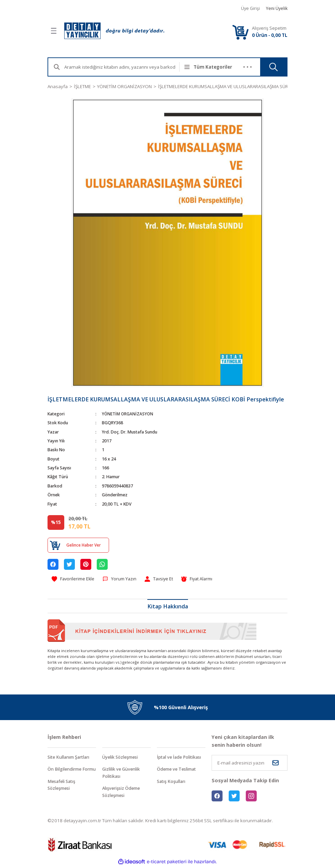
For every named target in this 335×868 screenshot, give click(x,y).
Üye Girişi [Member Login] (250, 8)
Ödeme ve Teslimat (178, 770)
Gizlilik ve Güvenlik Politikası (124, 774)
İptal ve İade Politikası (181, 758)
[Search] (126, 67)
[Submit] (276, 763)
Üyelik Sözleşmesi (122, 758)
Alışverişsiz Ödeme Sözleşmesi (123, 793)
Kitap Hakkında (168, 607)
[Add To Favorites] (74, 579)
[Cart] (240, 32)
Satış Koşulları (172, 782)
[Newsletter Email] (250, 763)
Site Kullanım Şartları (71, 758)
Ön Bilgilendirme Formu (67, 774)
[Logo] (114, 31)
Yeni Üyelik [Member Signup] (277, 8)
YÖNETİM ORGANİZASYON (128, 414)
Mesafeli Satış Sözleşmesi (63, 793)
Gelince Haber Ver (83, 545)
